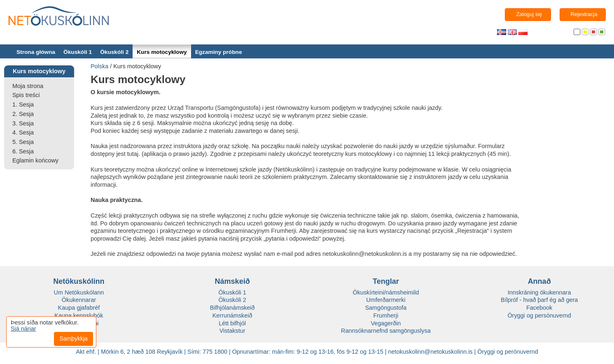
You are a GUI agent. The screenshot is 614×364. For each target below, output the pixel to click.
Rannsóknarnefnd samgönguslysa (386, 331)
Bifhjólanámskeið (232, 308)
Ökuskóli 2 (114, 52)
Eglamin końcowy (35, 160)
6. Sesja (23, 151)
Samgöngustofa (386, 308)
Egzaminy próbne (219, 52)
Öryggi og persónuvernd (539, 315)
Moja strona (28, 86)
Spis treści (26, 95)
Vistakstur (232, 331)
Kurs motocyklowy (162, 52)
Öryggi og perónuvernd (508, 352)
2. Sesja (23, 114)
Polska (99, 66)
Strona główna (36, 52)
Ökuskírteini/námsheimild (386, 292)
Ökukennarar (79, 300)
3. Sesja (23, 123)
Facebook (539, 308)
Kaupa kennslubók (79, 315)
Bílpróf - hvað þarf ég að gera (539, 300)
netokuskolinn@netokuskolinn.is (431, 352)
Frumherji (386, 315)
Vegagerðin (386, 323)
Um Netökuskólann (79, 292)
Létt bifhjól (232, 323)
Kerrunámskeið (232, 315)
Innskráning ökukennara (539, 292)
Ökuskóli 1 (78, 52)
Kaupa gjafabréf (79, 308)
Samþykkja (73, 338)
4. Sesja (23, 132)
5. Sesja (23, 142)
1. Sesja (23, 104)
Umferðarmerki (386, 300)
